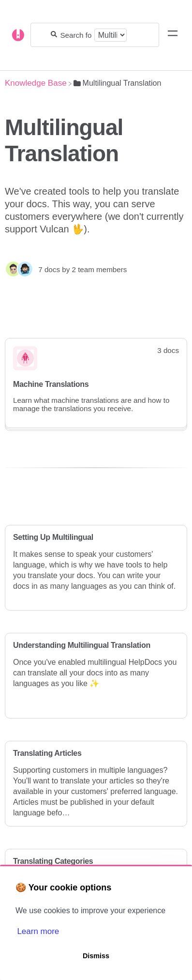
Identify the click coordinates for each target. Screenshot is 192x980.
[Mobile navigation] (173, 35)
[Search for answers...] (75, 35)
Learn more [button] (38, 931)
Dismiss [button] (96, 956)
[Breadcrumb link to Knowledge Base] (36, 83)
